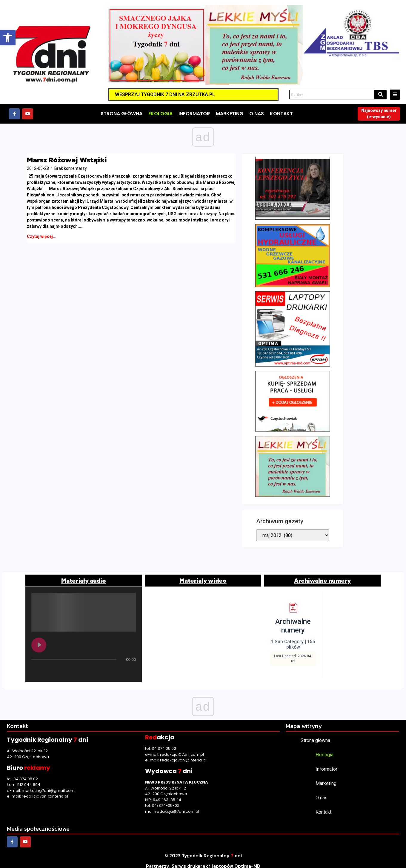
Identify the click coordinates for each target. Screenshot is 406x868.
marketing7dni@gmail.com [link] (48, 785)
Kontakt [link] (323, 806)
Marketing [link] (326, 778)
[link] (8, 38)
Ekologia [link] (325, 749)
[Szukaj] (332, 95)
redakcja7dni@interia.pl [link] (45, 791)
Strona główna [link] (315, 735)
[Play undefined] (39, 639)
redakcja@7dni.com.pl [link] (182, 749)
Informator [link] (326, 763)
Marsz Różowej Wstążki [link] (67, 160)
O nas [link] (322, 792)
